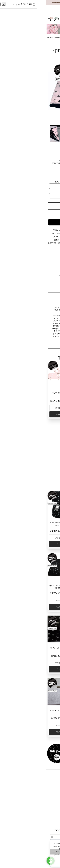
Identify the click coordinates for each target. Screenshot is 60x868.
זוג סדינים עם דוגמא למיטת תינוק (45, 457)
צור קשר (55, 787)
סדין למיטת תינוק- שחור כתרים (16, 649)
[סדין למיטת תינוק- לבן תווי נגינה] (45, 706)
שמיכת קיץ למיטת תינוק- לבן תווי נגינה (45, 587)
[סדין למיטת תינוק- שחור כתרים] (16, 643)
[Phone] (18, 20)
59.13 (11, 718)
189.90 (24, 401)
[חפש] (13, 20)
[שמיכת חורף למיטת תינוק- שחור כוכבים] (16, 518)
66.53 (40, 656)
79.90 (23, 718)
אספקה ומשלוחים (50, 801)
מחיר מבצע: (49, 212)
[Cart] (3, 20)
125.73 (35, 212)
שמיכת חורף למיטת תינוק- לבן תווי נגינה (44, 524)
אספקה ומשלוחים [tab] (31, 282)
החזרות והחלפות (51, 804)
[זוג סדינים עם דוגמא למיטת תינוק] (45, 451)
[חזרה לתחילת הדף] (55, 864)
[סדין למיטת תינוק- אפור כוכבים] (45, 643)
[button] (45, 414)
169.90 (45, 206)
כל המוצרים (53, 784)
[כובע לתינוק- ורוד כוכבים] (45, 388)
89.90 (52, 656)
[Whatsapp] (23, 20)
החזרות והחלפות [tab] (32, 289)
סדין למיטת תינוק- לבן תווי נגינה (44, 712)
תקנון (56, 806)
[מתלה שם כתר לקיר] (16, 388)
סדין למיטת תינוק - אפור (15, 710)
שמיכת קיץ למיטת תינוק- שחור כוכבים (15, 587)
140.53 (11, 401)
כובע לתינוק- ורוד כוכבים (45, 393)
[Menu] (55, 20)
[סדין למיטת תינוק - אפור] (16, 706)
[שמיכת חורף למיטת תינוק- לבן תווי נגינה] (45, 518)
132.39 (40, 463)
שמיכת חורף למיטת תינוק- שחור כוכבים (16, 524)
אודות (56, 782)
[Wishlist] (8, 20)
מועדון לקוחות (52, 790)
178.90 (53, 463)
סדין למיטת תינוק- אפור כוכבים (45, 649)
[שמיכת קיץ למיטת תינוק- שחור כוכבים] (16, 581)
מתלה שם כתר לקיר (16, 393)
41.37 (40, 401)
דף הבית (55, 779)
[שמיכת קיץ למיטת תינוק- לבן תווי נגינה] (45, 581)
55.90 (52, 401)
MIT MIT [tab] (51, 283)
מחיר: (54, 206)
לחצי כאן (23, 275)
